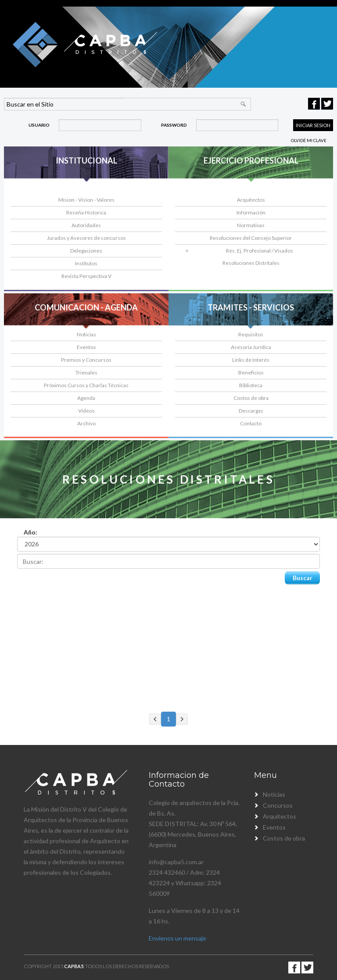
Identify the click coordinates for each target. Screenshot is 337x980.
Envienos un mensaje (177, 938)
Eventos (86, 347)
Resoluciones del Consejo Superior (251, 238)
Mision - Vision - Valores (86, 200)
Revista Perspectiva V (86, 276)
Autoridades (86, 225)
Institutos (86, 263)
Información (251, 212)
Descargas (251, 411)
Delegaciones (86, 251)
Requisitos (251, 334)
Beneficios (251, 372)
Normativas (251, 225)
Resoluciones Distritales (251, 263)
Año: (30, 532)
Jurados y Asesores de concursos (86, 238)
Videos (86, 411)
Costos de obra (251, 398)
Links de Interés (251, 360)
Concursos (278, 805)
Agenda (86, 398)
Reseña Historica (86, 212)
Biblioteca (251, 385)
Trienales (86, 372)
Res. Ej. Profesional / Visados (260, 251)
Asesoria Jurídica (251, 347)
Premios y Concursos (86, 360)
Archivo (86, 423)
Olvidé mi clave (309, 140)
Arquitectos (251, 200)
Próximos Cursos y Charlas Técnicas (86, 385)
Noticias (86, 334)
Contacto (251, 423)
